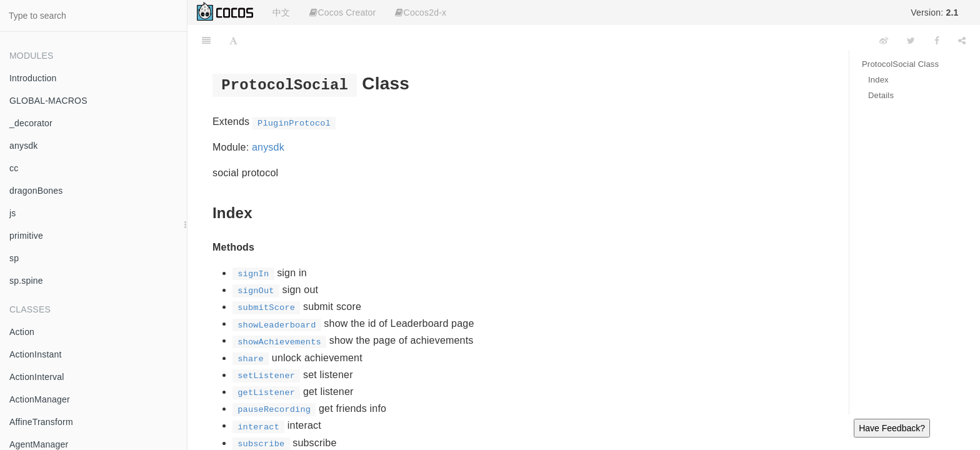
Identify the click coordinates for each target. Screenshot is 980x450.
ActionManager (40, 399)
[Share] (962, 41)
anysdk (24, 146)
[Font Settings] (233, 41)
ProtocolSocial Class (900, 64)
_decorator (31, 123)
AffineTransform (41, 422)
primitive (26, 236)
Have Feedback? (892, 428)
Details (881, 95)
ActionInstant (36, 354)
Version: (934, 12)
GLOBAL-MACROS (48, 101)
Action (22, 332)
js (13, 213)
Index (878, 80)
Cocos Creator (342, 12)
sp (14, 258)
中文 (281, 12)
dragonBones (36, 191)
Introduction (33, 78)
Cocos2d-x (421, 12)
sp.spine (26, 281)
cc (14, 168)
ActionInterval (37, 377)
